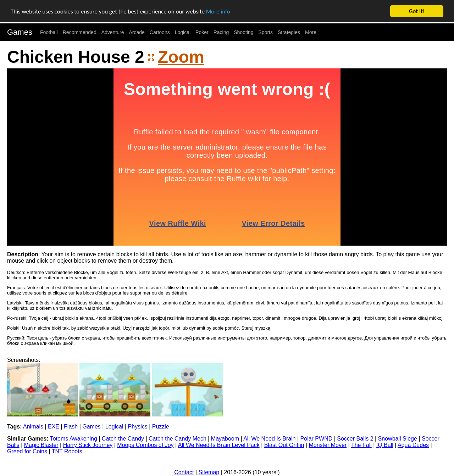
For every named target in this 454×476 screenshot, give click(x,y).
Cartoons (160, 32)
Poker (202, 32)
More (311, 32)
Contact (184, 472)
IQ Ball (385, 445)
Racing (221, 32)
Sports (266, 32)
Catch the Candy (123, 439)
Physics (138, 427)
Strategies (289, 32)
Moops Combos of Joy (145, 445)
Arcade (137, 32)
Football (49, 32)
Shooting (243, 32)
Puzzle (161, 427)
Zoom (181, 57)
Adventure (113, 32)
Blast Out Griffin (284, 445)
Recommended (80, 32)
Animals (33, 427)
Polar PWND (317, 439)
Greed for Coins (27, 451)
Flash (71, 427)
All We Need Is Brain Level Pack (219, 445)
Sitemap (209, 472)
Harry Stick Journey (88, 445)
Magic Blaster (41, 445)
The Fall (361, 445)
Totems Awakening (74, 439)
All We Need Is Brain (269, 439)
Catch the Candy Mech (178, 439)
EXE (54, 427)
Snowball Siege (398, 439)
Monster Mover (328, 445)
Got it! (417, 11)
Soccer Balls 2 (355, 439)
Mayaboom (225, 439)
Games (20, 32)
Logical (183, 32)
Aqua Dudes (413, 445)
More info (218, 12)
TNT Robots (67, 451)
